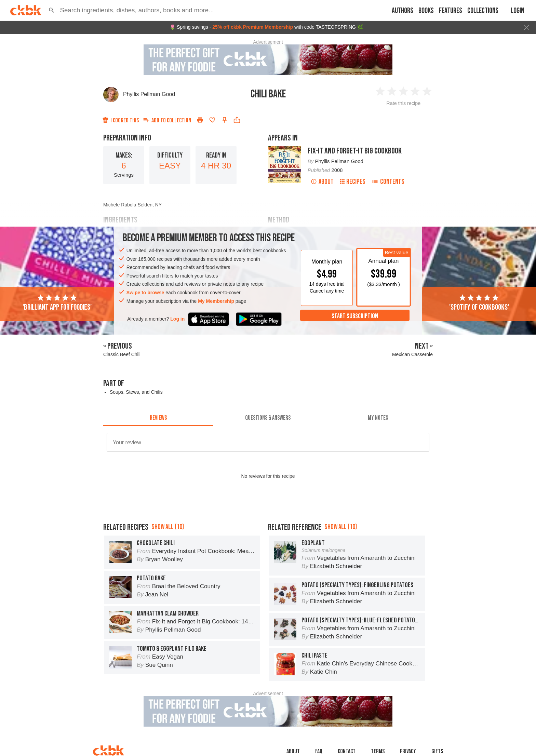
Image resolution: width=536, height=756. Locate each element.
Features (451, 11)
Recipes (353, 182)
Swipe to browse (145, 293)
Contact (347, 751)
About (322, 182)
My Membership (216, 301)
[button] (52, 10)
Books (426, 11)
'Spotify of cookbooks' (479, 303)
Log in (177, 319)
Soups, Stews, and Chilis (136, 392)
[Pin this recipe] (225, 120)
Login (517, 11)
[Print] (200, 120)
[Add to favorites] (212, 120)
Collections (483, 11)
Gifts (437, 751)
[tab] (158, 418)
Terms (378, 751)
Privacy (408, 751)
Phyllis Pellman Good (149, 94)
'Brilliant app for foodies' (57, 303)
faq (319, 751)
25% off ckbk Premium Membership (253, 27)
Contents (388, 182)
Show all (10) (168, 527)
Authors (403, 11)
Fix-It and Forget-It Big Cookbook (355, 151)
